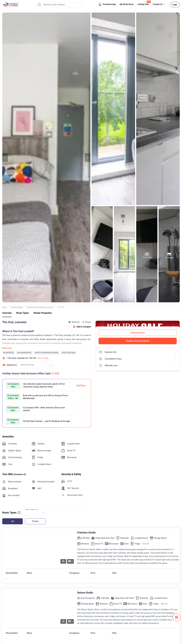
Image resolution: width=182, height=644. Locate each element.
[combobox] (59, 5)
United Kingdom (17, 307)
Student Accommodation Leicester (40, 307)
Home (5, 307)
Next (88, 158)
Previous (5, 158)
